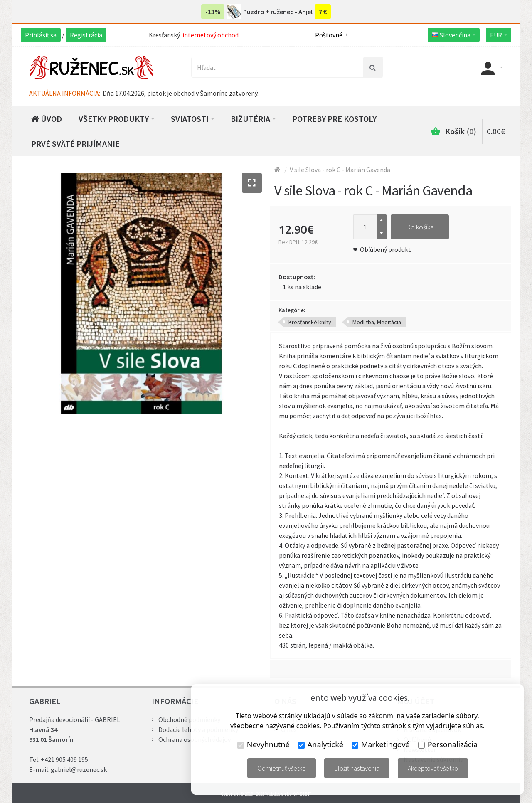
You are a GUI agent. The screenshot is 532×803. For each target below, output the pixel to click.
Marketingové (381, 744)
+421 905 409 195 (64, 759)
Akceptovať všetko (433, 768)
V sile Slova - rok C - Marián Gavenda (340, 170)
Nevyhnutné (264, 744)
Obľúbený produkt (385, 249)
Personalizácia (448, 744)
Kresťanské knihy (310, 322)
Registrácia (86, 35)
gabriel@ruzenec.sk (79, 769)
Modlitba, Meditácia (377, 322)
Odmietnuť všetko (282, 768)
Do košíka (420, 227)
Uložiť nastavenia (357, 768)
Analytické (321, 744)
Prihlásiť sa (41, 35)
